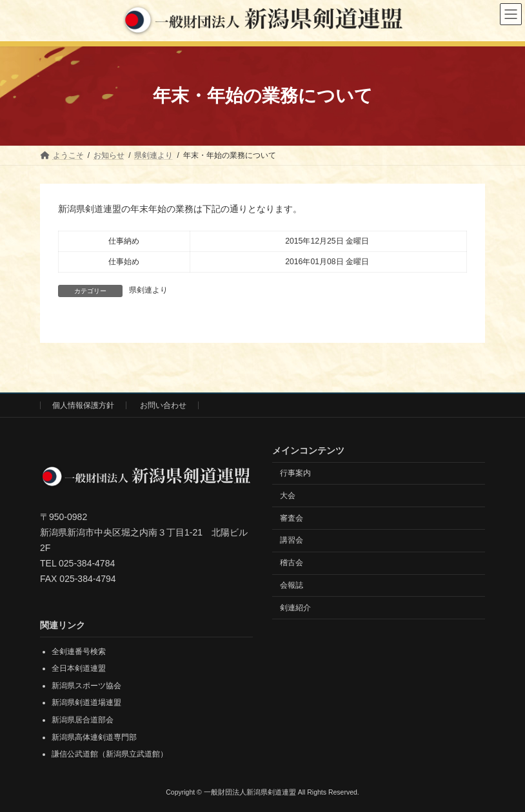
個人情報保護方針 (83, 405)
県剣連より (148, 290)
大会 (288, 495)
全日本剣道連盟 (79, 668)
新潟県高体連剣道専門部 (94, 737)
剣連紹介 (295, 607)
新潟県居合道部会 (83, 720)
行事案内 (295, 473)
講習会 (292, 540)
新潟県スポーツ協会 (86, 685)
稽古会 (292, 563)
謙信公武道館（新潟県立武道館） (110, 754)
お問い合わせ (163, 405)
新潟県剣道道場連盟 (86, 702)
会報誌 (292, 585)
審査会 (292, 517)
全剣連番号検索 (79, 651)
